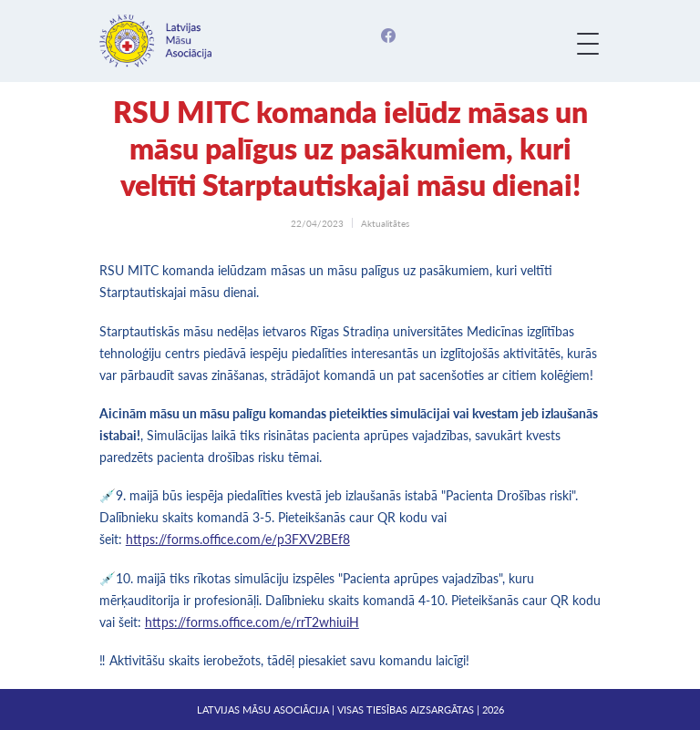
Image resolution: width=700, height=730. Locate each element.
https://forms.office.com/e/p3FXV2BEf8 (238, 539)
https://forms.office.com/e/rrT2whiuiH (252, 622)
